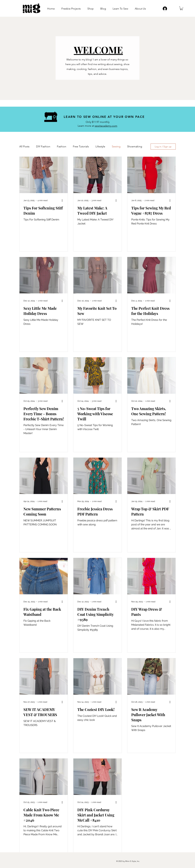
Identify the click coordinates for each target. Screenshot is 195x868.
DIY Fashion (43, 146)
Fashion (62, 146)
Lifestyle (100, 146)
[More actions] (63, 200)
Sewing (116, 146)
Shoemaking (135, 146)
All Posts (24, 146)
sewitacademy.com (106, 126)
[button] (181, 8)
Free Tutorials (81, 146)
